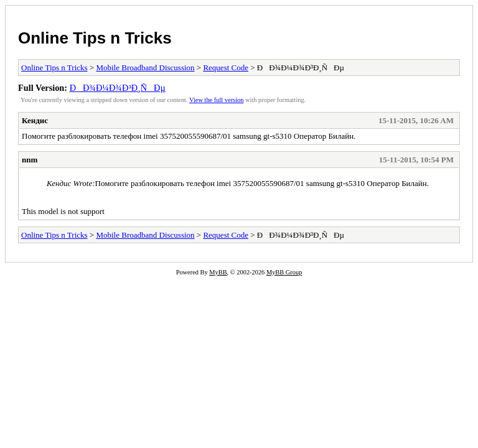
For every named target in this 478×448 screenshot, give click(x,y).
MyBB (218, 272)
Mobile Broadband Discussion (145, 68)
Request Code (226, 68)
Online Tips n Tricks (95, 38)
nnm (30, 160)
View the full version (216, 100)
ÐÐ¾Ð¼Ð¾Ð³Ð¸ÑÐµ (118, 88)
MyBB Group (284, 272)
